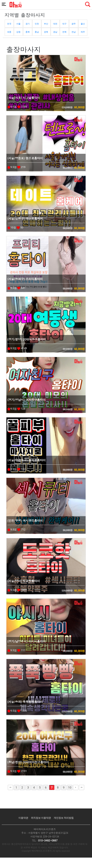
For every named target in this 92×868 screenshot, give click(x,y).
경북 (46, 32)
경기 (28, 24)
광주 (74, 24)
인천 (37, 24)
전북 (64, 32)
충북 (28, 32)
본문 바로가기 (0, 0)
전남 (74, 32)
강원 (18, 32)
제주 (83, 32)
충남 (37, 32)
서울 (18, 24)
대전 (55, 24)
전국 (9, 24)
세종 (9, 32)
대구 (64, 24)
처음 (10, 787)
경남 (55, 32)
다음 (76, 787)
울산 (83, 24)
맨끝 (82, 787)
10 (70, 787)
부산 (46, 24)
